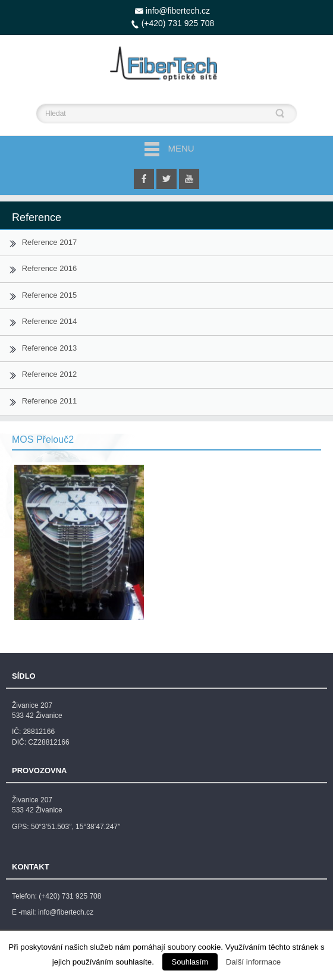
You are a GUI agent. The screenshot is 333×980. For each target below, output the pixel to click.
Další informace (254, 962)
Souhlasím (190, 962)
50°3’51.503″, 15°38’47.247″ (76, 827)
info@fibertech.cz (178, 11)
